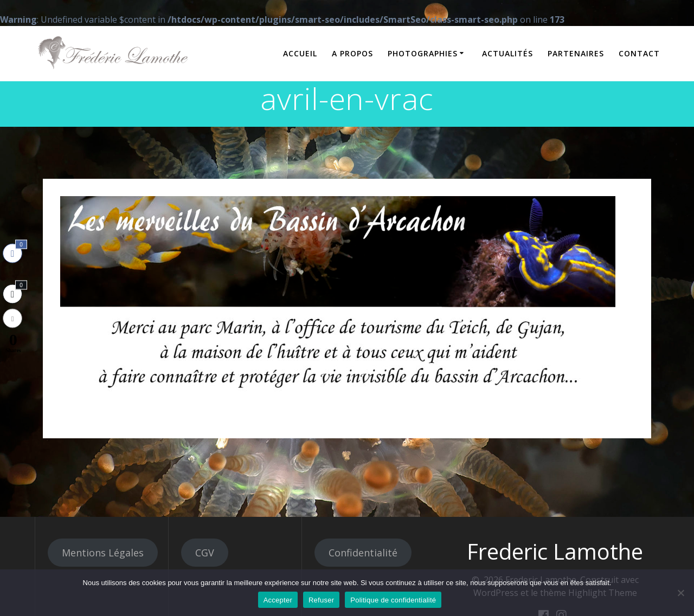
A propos (352, 53)
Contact (639, 53)
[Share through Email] (12, 318)
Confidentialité (363, 553)
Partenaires (576, 53)
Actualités (507, 53)
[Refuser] (680, 593)
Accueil (300, 53)
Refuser (321, 600)
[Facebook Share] (12, 253)
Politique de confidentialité (393, 600)
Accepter (278, 600)
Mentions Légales (103, 553)
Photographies (423, 53)
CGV (205, 553)
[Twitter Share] (12, 294)
